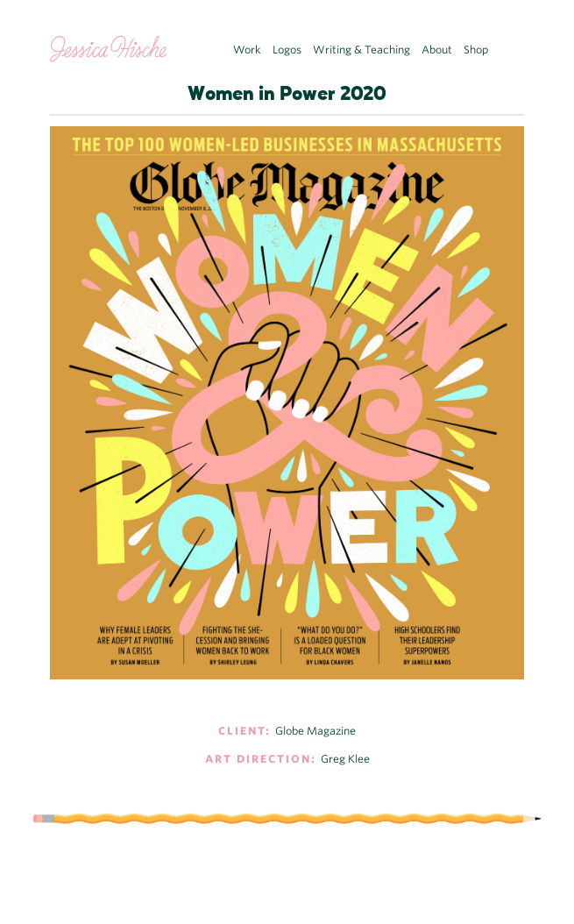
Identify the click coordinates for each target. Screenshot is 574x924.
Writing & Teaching (361, 50)
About (437, 50)
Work (247, 50)
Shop (476, 50)
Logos (287, 50)
